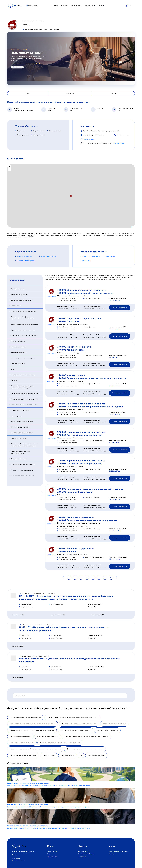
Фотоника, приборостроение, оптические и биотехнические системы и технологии (24, 445)
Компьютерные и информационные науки (24, 324)
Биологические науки (18, 289)
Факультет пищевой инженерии (20, 736)
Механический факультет (96, 755)
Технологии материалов (19, 438)
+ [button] (10, 167)
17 (111, 577)
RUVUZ (25, 21)
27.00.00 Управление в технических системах (81, 432)
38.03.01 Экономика (68, 552)
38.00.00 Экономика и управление (75, 517)
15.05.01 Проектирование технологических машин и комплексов (92, 378)
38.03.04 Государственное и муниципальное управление (87, 520)
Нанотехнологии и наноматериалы (22, 433)
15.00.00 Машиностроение (71, 375)
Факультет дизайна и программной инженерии (25, 717)
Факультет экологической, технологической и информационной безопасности (72, 717)
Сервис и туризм (16, 306)
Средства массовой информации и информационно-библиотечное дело (23, 318)
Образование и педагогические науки (23, 375)
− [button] (10, 169)
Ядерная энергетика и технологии (22, 421)
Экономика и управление (19, 294)
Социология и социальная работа (22, 300)
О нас (100, 6)
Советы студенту (83, 851)
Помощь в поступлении (120, 308)
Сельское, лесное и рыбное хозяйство (23, 464)
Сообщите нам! (119, 143)
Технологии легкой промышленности (23, 470)
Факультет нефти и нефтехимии (107, 730)
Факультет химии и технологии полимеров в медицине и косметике (32, 730)
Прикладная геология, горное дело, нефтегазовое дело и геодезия (22, 387)
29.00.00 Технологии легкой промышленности (82, 404)
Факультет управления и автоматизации (23, 755)
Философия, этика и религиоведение (23, 358)
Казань (33, 21)
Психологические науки (18, 347)
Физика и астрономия (18, 364)
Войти (131, 6)
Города (49, 854)
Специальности (76, 6)
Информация (89, 6)
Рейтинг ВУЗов (52, 851)
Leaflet (133, 227)
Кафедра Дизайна (49, 755)
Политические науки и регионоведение (24, 311)
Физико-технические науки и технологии (24, 405)
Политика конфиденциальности (119, 851)
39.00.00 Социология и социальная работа (80, 318)
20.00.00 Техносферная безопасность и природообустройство (90, 489)
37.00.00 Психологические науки (75, 347)
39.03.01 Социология (68, 321)
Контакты (112, 854)
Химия (13, 369)
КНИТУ (42, 21)
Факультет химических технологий (114, 724)
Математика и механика (19, 352)
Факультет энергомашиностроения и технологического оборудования (33, 724)
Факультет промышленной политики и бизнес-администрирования (86, 736)
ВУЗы (56, 6)
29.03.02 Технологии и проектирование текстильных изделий (90, 407)
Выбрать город (33, 6)
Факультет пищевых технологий (48, 736)
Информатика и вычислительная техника (24, 399)
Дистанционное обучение (86, 854)
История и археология (18, 341)
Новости (82, 846)
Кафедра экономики (68, 755)
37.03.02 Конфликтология (71, 350)
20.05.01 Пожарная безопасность (75, 492)
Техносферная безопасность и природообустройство (20, 452)
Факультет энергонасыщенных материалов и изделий (79, 724)
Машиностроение (16, 416)
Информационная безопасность (21, 410)
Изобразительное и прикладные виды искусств (26, 393)
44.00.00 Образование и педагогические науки (82, 290)
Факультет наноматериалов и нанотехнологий (75, 730)
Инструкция (82, 857)
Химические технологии (19, 459)
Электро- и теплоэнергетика (20, 427)
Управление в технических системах (23, 330)
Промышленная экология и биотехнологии (25, 336)
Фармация (14, 380)
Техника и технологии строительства (23, 476)
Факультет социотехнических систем (22, 743)
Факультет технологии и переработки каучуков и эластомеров (60, 743)
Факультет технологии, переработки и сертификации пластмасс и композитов (35, 749)
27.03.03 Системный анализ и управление (80, 435)
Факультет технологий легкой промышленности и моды (85, 749)
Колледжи (65, 6)
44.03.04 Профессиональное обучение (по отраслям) (85, 293)
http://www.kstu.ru (89, 139)
